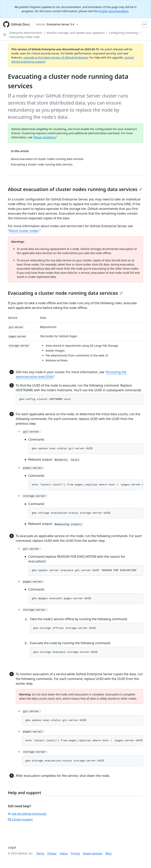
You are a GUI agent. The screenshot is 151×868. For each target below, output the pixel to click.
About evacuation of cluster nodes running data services (75, 189)
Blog (109, 853)
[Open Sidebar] (5, 35)
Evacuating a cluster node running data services (65, 293)
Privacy (52, 853)
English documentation (114, 11)
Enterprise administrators (26, 33)
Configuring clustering (123, 33)
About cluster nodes (24, 231)
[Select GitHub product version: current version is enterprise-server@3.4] (57, 24)
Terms (40, 853)
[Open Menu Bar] (145, 24)
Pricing (75, 853)
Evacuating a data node (25, 37)
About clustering (45, 137)
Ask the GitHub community (27, 814)
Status (64, 853)
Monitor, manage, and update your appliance (76, 33)
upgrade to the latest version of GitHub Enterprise (56, 57)
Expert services (93, 853)
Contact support (20, 819)
